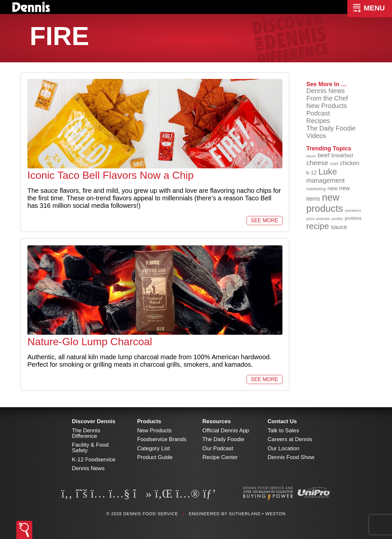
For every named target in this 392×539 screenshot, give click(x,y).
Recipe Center (220, 457)
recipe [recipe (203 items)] (317, 226)
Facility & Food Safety (90, 448)
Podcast (318, 113)
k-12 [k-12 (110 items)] (311, 173)
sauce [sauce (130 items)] (339, 227)
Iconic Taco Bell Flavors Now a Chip (111, 175)
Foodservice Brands (162, 439)
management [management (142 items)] (325, 180)
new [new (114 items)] (332, 188)
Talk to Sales (283, 431)
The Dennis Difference (86, 433)
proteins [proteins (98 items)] (353, 218)
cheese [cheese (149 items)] (317, 163)
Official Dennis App (226, 431)
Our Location (284, 448)
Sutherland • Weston (257, 514)
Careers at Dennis (290, 439)
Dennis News (325, 91)
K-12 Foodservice (94, 460)
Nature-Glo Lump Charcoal (90, 342)
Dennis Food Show (291, 457)
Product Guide (155, 457)
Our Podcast (218, 448)
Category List (154, 448)
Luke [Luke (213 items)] (328, 172)
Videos (316, 136)
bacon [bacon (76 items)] (311, 156)
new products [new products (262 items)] (325, 203)
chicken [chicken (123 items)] (350, 163)
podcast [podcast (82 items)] (323, 218)
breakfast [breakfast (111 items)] (342, 155)
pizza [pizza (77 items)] (310, 219)
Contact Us (282, 421)
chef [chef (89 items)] (334, 164)
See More (264, 220)
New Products (327, 106)
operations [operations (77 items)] (353, 210)
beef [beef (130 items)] (324, 155)
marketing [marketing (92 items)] (316, 189)
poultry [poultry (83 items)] (337, 218)
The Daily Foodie (331, 128)
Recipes (318, 121)
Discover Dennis (94, 421)
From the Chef (327, 98)
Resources (217, 421)
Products (149, 421)
